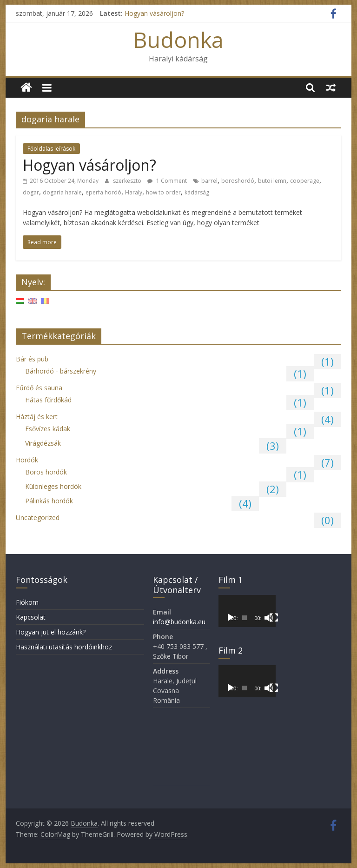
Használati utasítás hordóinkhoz (64, 647)
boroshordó (238, 181)
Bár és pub (32, 359)
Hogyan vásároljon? (154, 13)
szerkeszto (128, 181)
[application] (247, 611)
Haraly (134, 192)
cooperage (305, 181)
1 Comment (167, 181)
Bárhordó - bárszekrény (61, 371)
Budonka (178, 40)
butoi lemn (272, 181)
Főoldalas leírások (51, 149)
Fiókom (27, 602)
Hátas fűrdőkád (48, 400)
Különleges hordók (53, 486)
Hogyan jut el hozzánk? (51, 632)
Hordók (27, 460)
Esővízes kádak (48, 429)
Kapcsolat (31, 617)
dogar (31, 192)
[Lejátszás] (231, 618)
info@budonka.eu (179, 622)
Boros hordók (46, 472)
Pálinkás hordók (49, 501)
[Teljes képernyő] (274, 618)
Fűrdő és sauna (39, 388)
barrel (209, 181)
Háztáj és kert (37, 417)
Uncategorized (38, 517)
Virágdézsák (43, 443)
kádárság (197, 192)
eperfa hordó (103, 192)
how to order (163, 192)
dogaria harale (62, 192)
